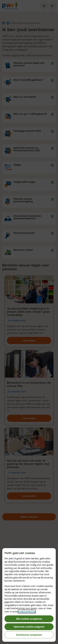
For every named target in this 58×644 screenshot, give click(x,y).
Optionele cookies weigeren (29, 627)
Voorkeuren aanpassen (29, 635)
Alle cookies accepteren (29, 619)
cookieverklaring (27, 612)
